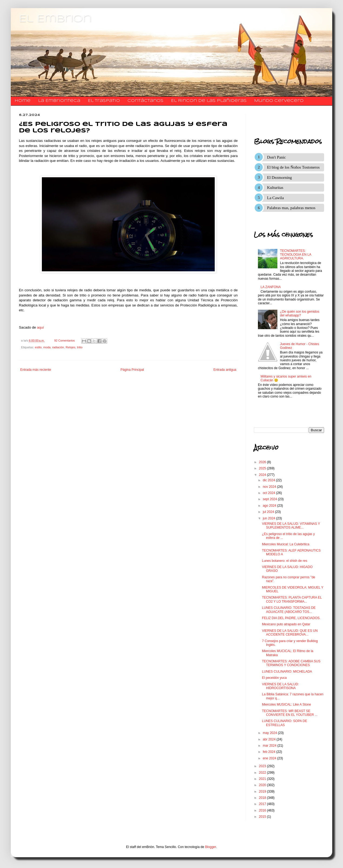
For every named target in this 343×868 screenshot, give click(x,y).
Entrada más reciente (36, 370)
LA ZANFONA (271, 287)
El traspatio (104, 101)
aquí (41, 327)
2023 (263, 766)
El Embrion (55, 19)
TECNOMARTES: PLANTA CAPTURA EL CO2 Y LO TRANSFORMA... (292, 599)
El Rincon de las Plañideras (209, 101)
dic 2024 (269, 480)
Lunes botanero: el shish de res (285, 561)
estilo (38, 347)
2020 (263, 785)
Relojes (70, 347)
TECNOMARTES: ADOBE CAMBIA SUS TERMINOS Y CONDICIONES (291, 663)
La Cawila (275, 198)
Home (23, 101)
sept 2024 (270, 499)
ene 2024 (270, 758)
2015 (263, 817)
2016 (263, 810)
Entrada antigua (225, 370)
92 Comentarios (65, 340)
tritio (80, 347)
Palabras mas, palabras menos (291, 208)
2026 (263, 462)
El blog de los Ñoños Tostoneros (293, 167)
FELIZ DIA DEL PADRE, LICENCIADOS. (291, 618)
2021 (263, 779)
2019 (263, 792)
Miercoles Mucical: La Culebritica (286, 544)
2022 (263, 773)
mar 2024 (270, 746)
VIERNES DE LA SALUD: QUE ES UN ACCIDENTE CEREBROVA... (290, 633)
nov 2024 (270, 487)
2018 (263, 798)
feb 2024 (270, 752)
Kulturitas (275, 188)
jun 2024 (269, 518)
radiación (58, 347)
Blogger (211, 847)
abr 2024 (270, 739)
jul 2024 (269, 512)
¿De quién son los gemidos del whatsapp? (300, 313)
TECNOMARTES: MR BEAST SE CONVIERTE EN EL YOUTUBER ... (290, 713)
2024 (263, 475)
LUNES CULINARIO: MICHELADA (287, 672)
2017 (263, 804)
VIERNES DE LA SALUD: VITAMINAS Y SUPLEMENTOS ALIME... (291, 526)
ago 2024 (270, 506)
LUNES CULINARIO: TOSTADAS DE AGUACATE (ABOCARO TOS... (289, 610)
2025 (263, 468)
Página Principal (132, 370)
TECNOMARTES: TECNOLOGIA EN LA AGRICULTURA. (296, 255)
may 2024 (270, 733)
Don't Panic (277, 157)
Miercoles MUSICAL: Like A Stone (286, 705)
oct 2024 (269, 493)
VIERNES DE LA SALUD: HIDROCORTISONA (280, 686)
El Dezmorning (280, 178)
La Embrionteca (59, 101)
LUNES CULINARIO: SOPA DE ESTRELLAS (285, 723)
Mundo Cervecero (279, 101)
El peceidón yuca (274, 678)
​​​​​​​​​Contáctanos (145, 101)
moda (47, 347)
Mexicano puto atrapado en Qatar (286, 624)
